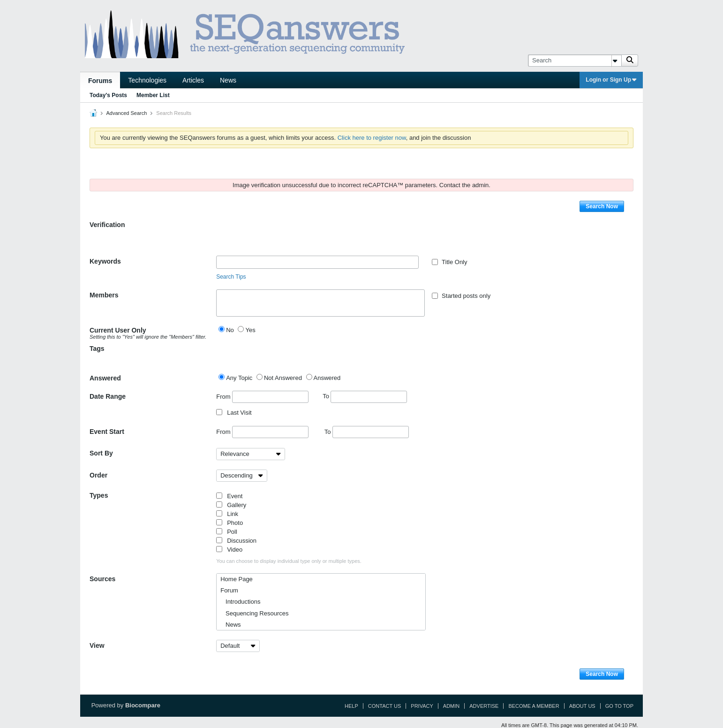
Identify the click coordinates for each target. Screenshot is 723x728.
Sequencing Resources (254, 613)
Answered (105, 378)
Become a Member (534, 706)
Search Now (602, 206)
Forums (100, 81)
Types (99, 495)
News (228, 80)
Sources (102, 579)
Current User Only (149, 333)
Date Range (108, 396)
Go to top (619, 706)
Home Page (237, 579)
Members (104, 295)
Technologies (147, 80)
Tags (97, 349)
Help (351, 706)
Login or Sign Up (611, 80)
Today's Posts (108, 95)
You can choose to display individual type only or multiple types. (289, 561)
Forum (229, 590)
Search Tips (231, 277)
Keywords (105, 261)
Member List (153, 95)
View (97, 645)
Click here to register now (372, 138)
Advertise (484, 706)
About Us (582, 706)
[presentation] (287, 237)
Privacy (422, 706)
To (365, 396)
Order (98, 475)
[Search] (575, 61)
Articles (193, 80)
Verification (107, 225)
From (262, 397)
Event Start (107, 432)
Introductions (240, 602)
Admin (451, 706)
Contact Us (385, 706)
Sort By (101, 453)
